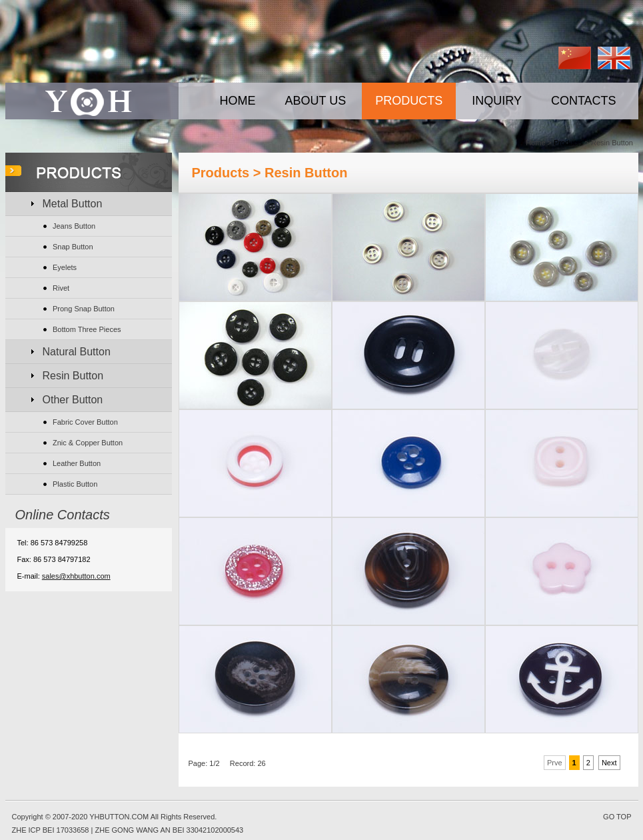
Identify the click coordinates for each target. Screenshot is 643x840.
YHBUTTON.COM (119, 817)
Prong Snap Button (84, 309)
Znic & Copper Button (88, 443)
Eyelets (65, 267)
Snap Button (73, 247)
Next (609, 763)
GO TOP (617, 817)
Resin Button (73, 376)
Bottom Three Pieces (87, 329)
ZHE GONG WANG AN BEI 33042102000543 (169, 830)
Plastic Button (75, 484)
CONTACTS (584, 101)
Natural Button (77, 352)
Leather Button (77, 463)
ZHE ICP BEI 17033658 (51, 830)
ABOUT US (316, 101)
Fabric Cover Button (85, 422)
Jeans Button (74, 226)
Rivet (61, 288)
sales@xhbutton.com (76, 576)
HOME (238, 101)
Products (568, 143)
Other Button (73, 400)
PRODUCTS (409, 101)
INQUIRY (497, 101)
